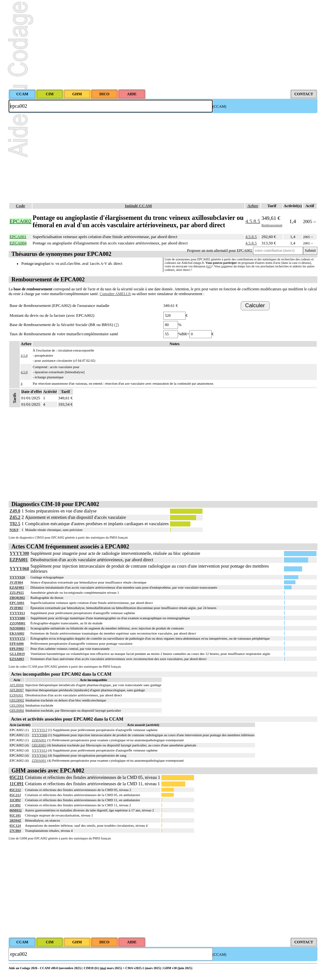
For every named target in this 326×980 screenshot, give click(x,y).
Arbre (253, 206)
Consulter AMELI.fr (115, 294)
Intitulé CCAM (138, 206)
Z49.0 (15, 511)
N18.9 (14, 530)
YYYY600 (17, 618)
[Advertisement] (163, 45)
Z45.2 (15, 517)
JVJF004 (16, 582)
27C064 (15, 831)
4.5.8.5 (253, 221)
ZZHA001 (39, 740)
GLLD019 (17, 654)
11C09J (15, 800)
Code (21, 206)
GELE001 (39, 745)
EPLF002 (17, 649)
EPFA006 (17, 643)
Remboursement (272, 225)
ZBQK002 (17, 598)
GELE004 (17, 710)
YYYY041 (39, 755)
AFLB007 (17, 690)
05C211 (17, 777)
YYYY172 (17, 638)
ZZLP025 (17, 592)
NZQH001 (17, 628)
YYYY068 (19, 569)
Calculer (255, 305)
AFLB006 (17, 685)
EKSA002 (17, 633)
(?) (117, 325)
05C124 (15, 825)
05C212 (15, 790)
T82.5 (15, 524)
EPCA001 (17, 603)
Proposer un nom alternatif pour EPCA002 (220, 250)
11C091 (17, 784)
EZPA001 (19, 560)
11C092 (15, 805)
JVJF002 (16, 608)
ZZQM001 (18, 623)
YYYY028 (17, 577)
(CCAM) (220, 106)
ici (209, 266)
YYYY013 (17, 613)
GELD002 (17, 700)
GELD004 (17, 705)
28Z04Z (15, 820)
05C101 (15, 815)
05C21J (15, 795)
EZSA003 (17, 659)
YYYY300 (19, 553)
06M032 (16, 810)
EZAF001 (17, 587)
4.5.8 (24, 355)
